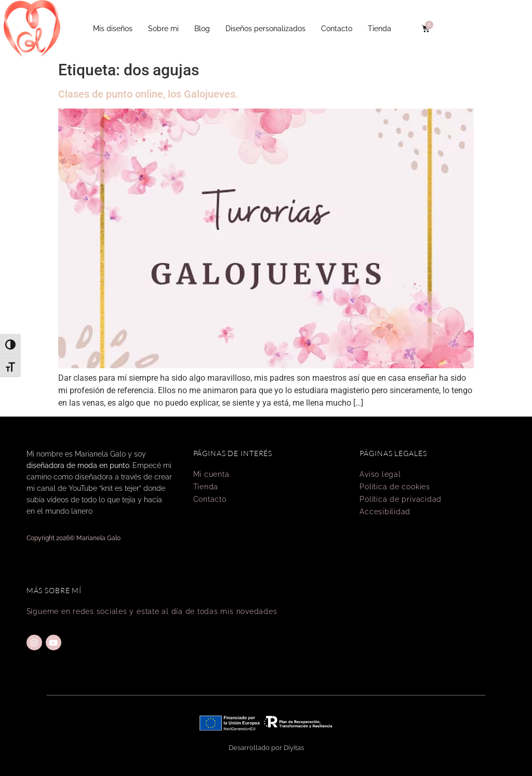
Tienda (380, 29)
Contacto (337, 29)
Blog (202, 29)
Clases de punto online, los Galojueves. (148, 94)
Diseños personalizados (265, 29)
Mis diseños (113, 29)
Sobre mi (163, 29)
